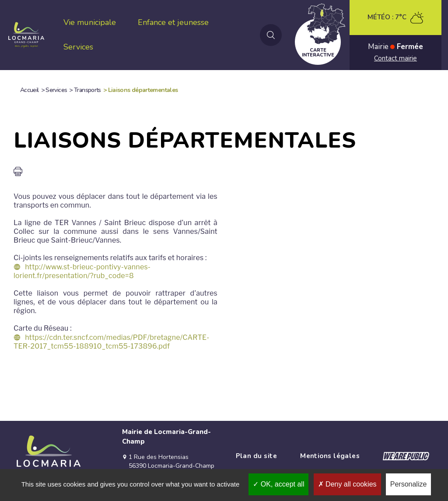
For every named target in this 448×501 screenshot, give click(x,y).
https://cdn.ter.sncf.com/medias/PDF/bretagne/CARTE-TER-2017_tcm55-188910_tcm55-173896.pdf (112, 342)
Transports (87, 90)
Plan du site (256, 456)
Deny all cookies (347, 484)
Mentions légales (330, 456)
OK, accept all (278, 484)
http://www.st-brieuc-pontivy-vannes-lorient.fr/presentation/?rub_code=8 (82, 271)
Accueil (30, 90)
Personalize (409, 484)
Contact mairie (395, 58)
